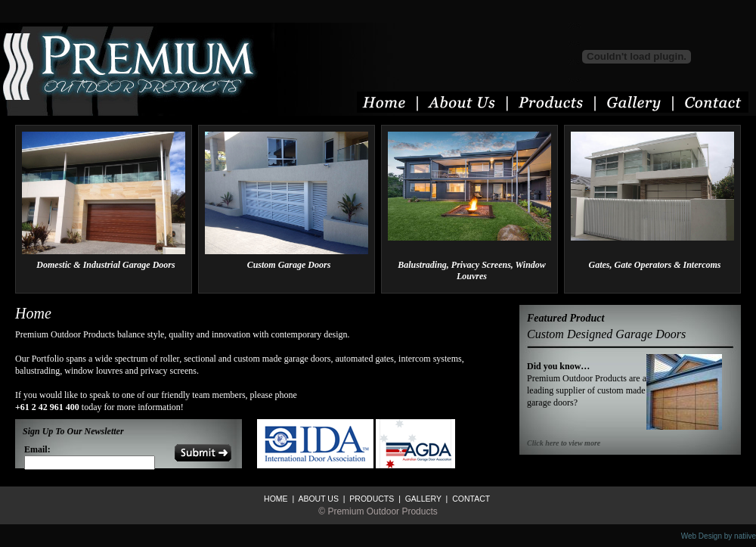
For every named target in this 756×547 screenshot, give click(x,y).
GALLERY (422, 499)
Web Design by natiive (719, 536)
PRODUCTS (370, 499)
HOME (276, 499)
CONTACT (470, 499)
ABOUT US (318, 499)
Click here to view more (564, 443)
